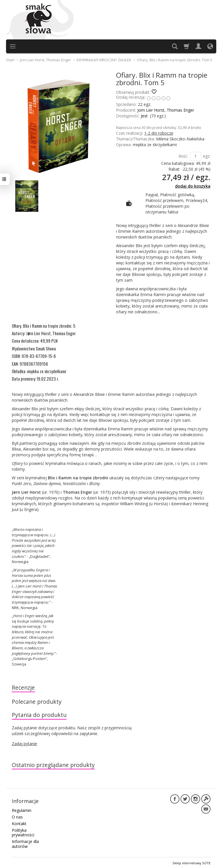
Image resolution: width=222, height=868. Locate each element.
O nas (17, 816)
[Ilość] (196, 156)
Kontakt (19, 823)
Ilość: (183, 156)
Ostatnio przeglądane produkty (54, 765)
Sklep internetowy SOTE (191, 862)
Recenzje (23, 687)
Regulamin (22, 809)
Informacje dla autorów (25, 843)
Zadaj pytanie (24, 744)
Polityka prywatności (23, 832)
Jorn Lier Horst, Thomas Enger (166, 110)
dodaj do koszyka (193, 186)
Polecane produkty (37, 702)
